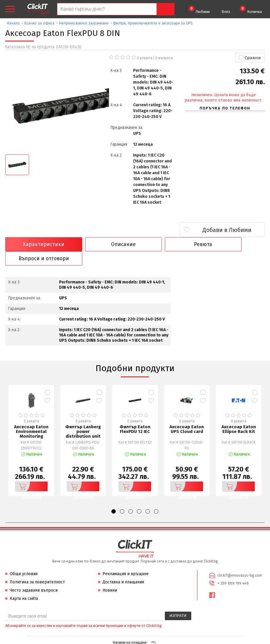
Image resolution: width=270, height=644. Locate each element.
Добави (28, 473)
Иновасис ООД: (104, 639)
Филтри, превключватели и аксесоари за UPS (153, 23)
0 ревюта (145, 58)
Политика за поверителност (37, 568)
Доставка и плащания (123, 568)
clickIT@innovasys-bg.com (240, 561)
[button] (114, 498)
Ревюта (168, 244)
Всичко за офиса (39, 23)
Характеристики (37, 244)
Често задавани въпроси (34, 576)
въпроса (164, 58)
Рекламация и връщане (126, 560)
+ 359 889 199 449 (233, 569)
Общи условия (24, 560)
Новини (110, 576)
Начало (13, 23)
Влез (226, 12)
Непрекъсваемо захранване (84, 23)
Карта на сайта (24, 585)
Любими (199, 10)
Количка (251, 10)
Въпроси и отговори (233, 244)
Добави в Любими (230, 230)
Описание (102, 244)
